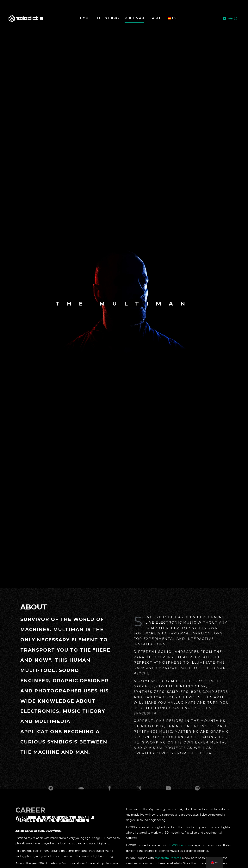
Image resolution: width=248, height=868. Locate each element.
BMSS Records (180, 845)
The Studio (108, 18)
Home (85, 18)
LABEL (155, 18)
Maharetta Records (168, 858)
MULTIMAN (134, 18)
